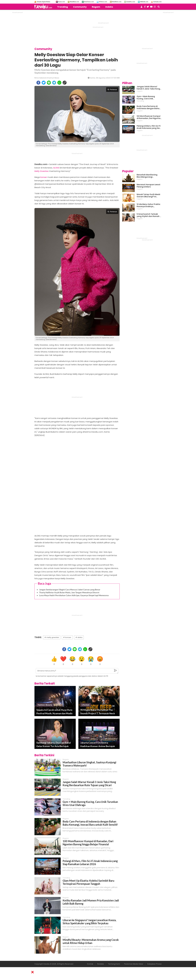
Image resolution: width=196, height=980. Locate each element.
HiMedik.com (144, 2)
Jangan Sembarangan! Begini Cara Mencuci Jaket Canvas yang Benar (70, 590)
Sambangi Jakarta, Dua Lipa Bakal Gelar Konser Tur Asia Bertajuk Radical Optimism (54, 745)
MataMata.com (74, 2)
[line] (49, 83)
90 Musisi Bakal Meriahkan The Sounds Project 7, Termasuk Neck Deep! (98, 712)
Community (80, 7)
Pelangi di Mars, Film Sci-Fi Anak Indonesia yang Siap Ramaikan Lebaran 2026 (90, 862)
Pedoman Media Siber (134, 964)
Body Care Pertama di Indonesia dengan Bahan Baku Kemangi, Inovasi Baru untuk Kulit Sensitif (90, 823)
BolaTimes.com (89, 2)
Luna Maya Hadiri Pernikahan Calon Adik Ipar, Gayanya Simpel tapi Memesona (74, 595)
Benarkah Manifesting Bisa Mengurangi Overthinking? (147, 176)
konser (44, 177)
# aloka (79, 637)
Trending (63, 7)
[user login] (141, 8)
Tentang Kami (114, 964)
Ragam (96, 7)
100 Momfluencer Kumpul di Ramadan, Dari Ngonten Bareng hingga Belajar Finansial (88, 843)
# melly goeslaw (52, 637)
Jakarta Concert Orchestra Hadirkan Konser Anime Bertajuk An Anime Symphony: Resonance (98, 745)
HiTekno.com (103, 2)
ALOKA (56, 168)
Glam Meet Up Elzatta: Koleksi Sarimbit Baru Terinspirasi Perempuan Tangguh (88, 882)
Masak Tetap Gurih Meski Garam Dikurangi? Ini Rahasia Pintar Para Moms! (148, 196)
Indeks (109, 7)
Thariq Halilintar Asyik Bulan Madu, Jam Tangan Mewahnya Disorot (69, 592)
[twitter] (44, 83)
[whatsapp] (59, 83)
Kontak (90, 964)
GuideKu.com (131, 2)
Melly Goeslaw (41, 171)
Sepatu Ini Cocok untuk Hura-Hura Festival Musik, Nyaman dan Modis (54, 712)
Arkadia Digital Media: (43, 2)
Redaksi (101, 964)
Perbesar (112, 90)
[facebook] (38, 83)
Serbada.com (157, 2)
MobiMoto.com (117, 2)
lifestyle (86, 705)
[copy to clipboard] (65, 83)
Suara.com (62, 2)
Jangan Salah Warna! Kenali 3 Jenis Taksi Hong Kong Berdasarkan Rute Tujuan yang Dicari (89, 784)
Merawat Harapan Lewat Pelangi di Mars (149, 186)
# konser (67, 637)
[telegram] (54, 83)
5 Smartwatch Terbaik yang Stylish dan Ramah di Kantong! (149, 215)
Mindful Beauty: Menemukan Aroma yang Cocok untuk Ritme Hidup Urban (91, 941)
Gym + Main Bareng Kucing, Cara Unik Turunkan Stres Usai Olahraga (146, 98)
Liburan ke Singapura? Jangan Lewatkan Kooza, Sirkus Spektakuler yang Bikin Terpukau (89, 922)
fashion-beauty (45, 705)
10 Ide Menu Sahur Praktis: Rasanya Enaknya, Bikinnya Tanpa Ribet (149, 205)
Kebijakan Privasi (154, 964)
